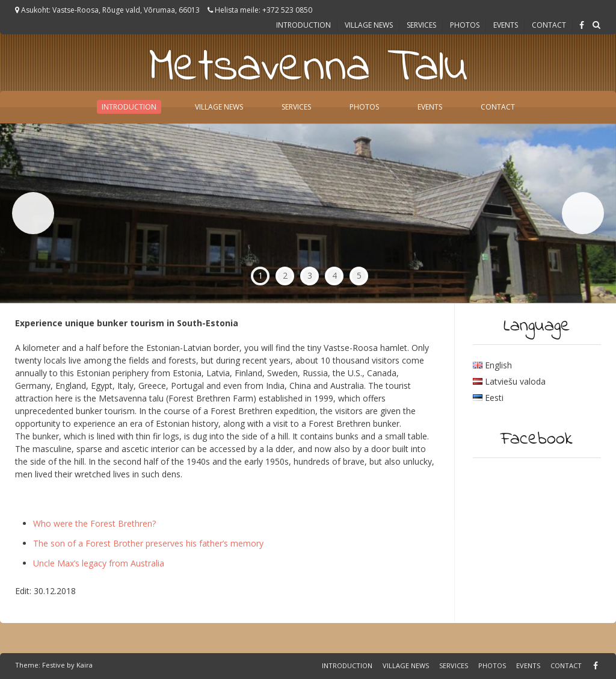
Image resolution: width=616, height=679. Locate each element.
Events (506, 25)
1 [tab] (260, 275)
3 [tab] (310, 275)
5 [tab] (359, 275)
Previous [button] (33, 213)
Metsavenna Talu (308, 68)
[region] (308, 213)
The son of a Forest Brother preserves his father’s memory (148, 543)
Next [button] (583, 213)
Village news (369, 25)
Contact (549, 25)
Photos (465, 25)
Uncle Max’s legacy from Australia (99, 563)
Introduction (303, 25)
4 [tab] (334, 275)
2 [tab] (285, 275)
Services (421, 25)
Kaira (85, 665)
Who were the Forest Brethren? (94, 523)
